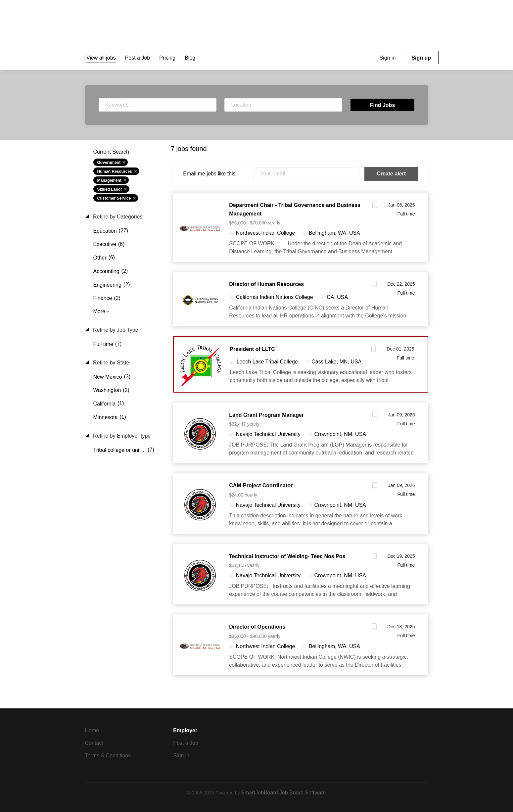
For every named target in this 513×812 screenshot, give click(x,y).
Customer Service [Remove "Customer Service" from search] (114, 198)
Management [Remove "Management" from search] (109, 180)
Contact (94, 743)
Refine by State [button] (111, 363)
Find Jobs (383, 105)
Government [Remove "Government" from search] (109, 163)
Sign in (387, 58)
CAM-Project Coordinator (261, 485)
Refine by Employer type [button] (121, 436)
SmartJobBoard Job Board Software (283, 793)
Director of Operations (257, 627)
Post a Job (186, 743)
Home (92, 730)
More (99, 311)
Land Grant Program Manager (266, 415)
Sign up (421, 58)
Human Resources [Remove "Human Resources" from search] (115, 171)
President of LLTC (252, 349)
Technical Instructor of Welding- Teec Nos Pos (287, 556)
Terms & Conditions (108, 756)
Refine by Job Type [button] (115, 330)
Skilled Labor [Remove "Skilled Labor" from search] (110, 189)
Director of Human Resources (266, 284)
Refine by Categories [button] (117, 217)
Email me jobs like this (209, 174)
